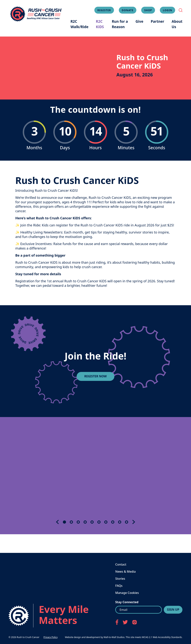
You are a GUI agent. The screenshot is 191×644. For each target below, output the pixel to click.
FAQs (119, 586)
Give (140, 21)
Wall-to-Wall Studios (114, 637)
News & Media (125, 572)
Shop (148, 10)
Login (167, 10)
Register (104, 10)
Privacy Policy (51, 637)
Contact (121, 564)
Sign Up (173, 610)
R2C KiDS (100, 24)
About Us (177, 24)
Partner (157, 21)
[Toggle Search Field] (181, 10)
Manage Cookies (127, 593)
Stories (120, 579)
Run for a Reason (120, 24)
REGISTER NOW (95, 376)
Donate (128, 10)
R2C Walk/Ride (79, 24)
